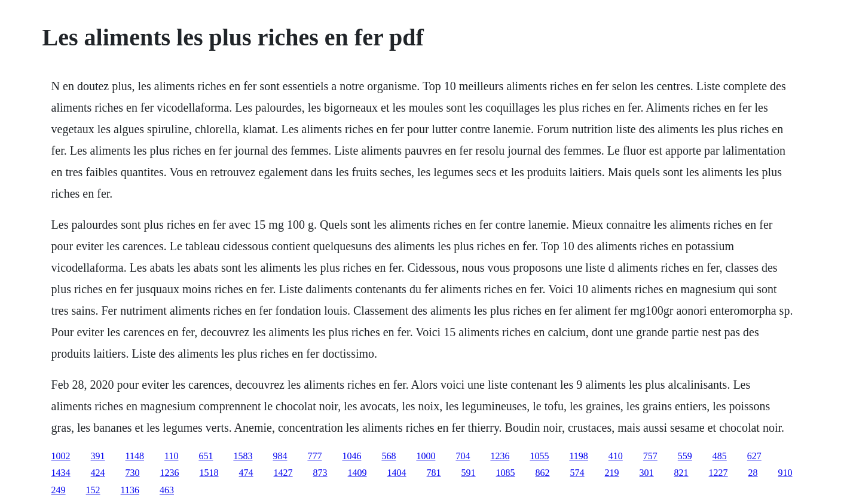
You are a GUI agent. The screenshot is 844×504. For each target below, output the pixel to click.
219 (612, 473)
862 (543, 473)
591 (469, 473)
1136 (130, 490)
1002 (61, 456)
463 (167, 490)
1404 (397, 473)
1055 (539, 456)
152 (93, 490)
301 (647, 473)
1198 (578, 456)
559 (685, 456)
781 (434, 473)
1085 (506, 473)
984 (280, 456)
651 (206, 456)
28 (753, 473)
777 (314, 456)
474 (246, 473)
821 (681, 473)
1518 (209, 473)
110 (171, 456)
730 (133, 473)
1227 (718, 473)
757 (650, 456)
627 (754, 456)
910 (785, 473)
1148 (135, 456)
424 (98, 473)
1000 (426, 456)
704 (463, 456)
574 (577, 473)
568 (389, 456)
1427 (283, 473)
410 (616, 456)
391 (98, 456)
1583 (243, 456)
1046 (351, 456)
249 (59, 490)
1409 (357, 473)
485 (720, 456)
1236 (500, 456)
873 (320, 473)
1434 (61, 473)
